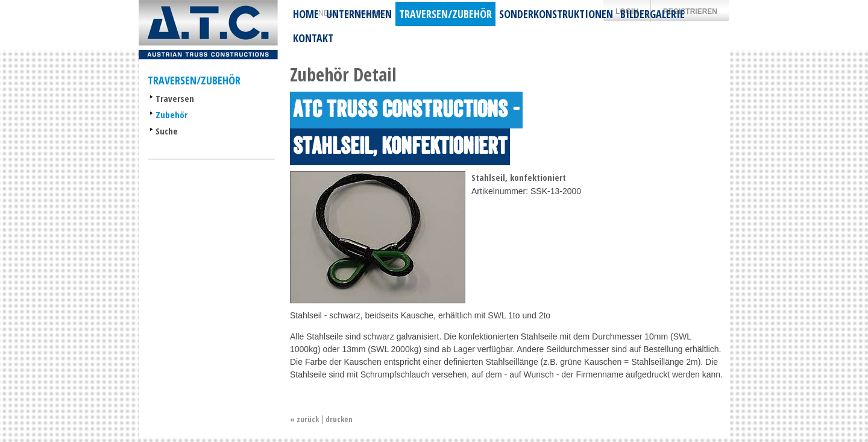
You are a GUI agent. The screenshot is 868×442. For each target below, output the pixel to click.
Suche (167, 131)
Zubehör (171, 115)
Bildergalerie (653, 14)
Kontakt (313, 38)
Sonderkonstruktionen (556, 14)
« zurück (304, 419)
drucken (339, 419)
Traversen (175, 98)
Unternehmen (359, 14)
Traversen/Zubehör (445, 14)
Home (306, 14)
